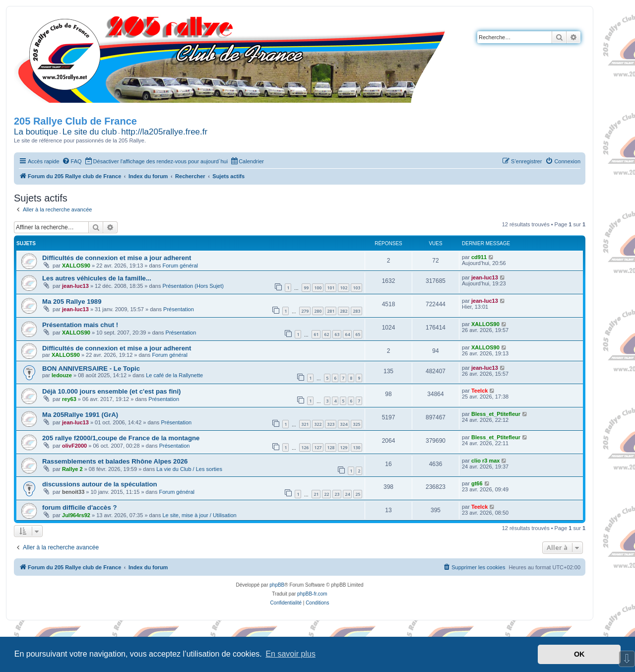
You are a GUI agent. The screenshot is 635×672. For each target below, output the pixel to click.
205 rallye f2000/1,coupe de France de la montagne (121, 438)
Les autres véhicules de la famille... (97, 278)
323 (331, 424)
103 (356, 288)
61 (316, 334)
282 (344, 311)
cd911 (479, 257)
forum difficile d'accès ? (79, 507)
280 (318, 311)
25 (358, 494)
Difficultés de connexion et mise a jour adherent (117, 258)
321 (305, 424)
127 (318, 447)
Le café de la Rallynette (174, 375)
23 (337, 494)
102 (344, 288)
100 (318, 288)
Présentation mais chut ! (80, 325)
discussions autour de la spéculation (100, 484)
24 (347, 494)
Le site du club (90, 132)
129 (344, 447)
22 (326, 494)
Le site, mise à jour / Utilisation (199, 515)
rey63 (69, 399)
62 (326, 334)
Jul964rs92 (76, 515)
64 (347, 334)
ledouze (62, 375)
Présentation (179, 309)
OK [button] (579, 654)
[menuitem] (72, 161)
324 (344, 424)
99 (306, 288)
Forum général (180, 266)
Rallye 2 (72, 469)
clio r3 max (485, 461)
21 (316, 494)
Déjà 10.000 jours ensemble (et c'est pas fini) (111, 391)
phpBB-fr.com (312, 594)
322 (318, 424)
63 (337, 334)
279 (305, 311)
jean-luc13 (75, 286)
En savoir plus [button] (290, 654)
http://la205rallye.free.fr (164, 132)
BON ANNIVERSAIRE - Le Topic (91, 369)
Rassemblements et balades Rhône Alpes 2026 (115, 461)
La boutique (36, 132)
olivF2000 (74, 446)
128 (331, 447)
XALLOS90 (76, 266)
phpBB (277, 585)
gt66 (477, 483)
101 (331, 288)
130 (356, 447)
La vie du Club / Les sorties (189, 469)
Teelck (479, 391)
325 (356, 424)
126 (305, 447)
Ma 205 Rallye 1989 (72, 302)
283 (356, 311)
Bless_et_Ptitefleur (496, 414)
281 (331, 311)
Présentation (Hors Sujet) (193, 286)
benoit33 (73, 492)
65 (358, 334)
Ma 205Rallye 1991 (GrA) (80, 415)
